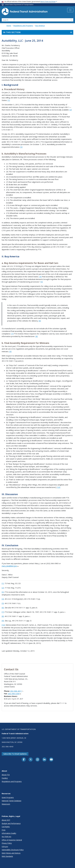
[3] (21, 147)
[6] (40, 321)
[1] (9, 100)
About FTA (6, 775)
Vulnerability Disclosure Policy (13, 850)
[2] (71, 110)
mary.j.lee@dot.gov (10, 566)
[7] (12, 334)
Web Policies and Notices (11, 853)
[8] (37, 336)
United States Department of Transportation (19, 5)
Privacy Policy (7, 843)
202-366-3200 (14, 694)
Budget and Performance (11, 823)
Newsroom (6, 804)
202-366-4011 (17, 691)
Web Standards (7, 856)
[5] (42, 282)
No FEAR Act (6, 837)
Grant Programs (8, 797)
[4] (40, 277)
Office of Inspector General (12, 840)
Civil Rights (6, 827)
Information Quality (9, 833)
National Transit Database (12, 801)
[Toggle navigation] (70, 10)
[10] (59, 487)
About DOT (6, 820)
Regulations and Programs (23, 26)
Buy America (40, 26)
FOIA (4, 830)
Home (9, 26)
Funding (5, 778)
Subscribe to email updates (15, 754)
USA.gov (5, 846)
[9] (10, 351)
